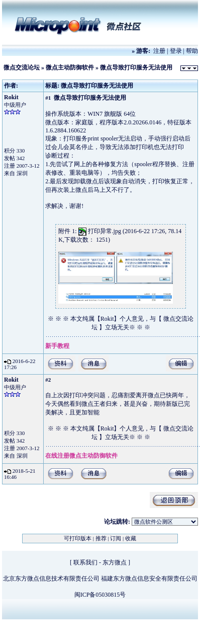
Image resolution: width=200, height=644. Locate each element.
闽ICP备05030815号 (100, 595)
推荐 (101, 538)
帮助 (192, 51)
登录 (176, 51)
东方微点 (115, 562)
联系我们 (85, 562)
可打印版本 (78, 538)
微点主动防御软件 (70, 67)
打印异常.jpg (105, 231)
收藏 (131, 538)
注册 (159, 51)
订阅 (116, 538)
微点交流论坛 (22, 67)
